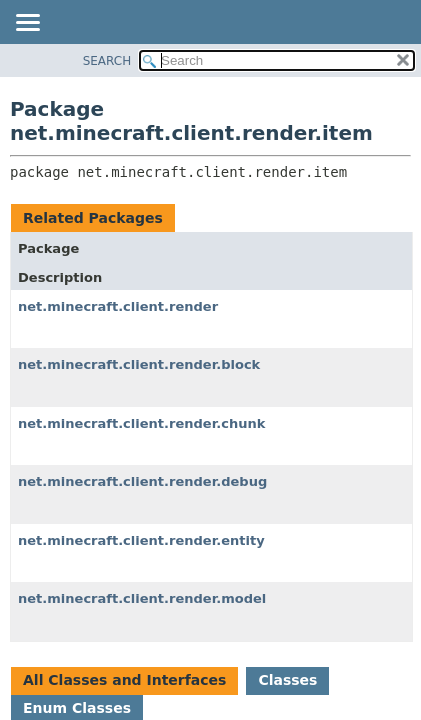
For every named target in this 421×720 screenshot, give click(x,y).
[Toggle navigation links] (27, 24)
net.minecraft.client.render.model (142, 598)
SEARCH (107, 61)
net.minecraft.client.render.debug (142, 481)
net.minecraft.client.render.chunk (141, 423)
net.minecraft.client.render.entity (141, 540)
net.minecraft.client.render (118, 306)
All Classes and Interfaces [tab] (124, 680)
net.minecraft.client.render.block (139, 364)
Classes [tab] (287, 680)
